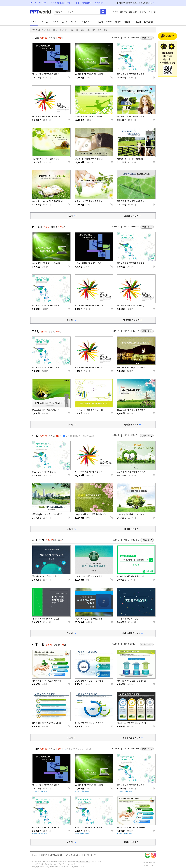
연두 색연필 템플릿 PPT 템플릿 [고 (89, 306)
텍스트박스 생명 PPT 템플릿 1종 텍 (131, 723)
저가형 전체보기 (131, 425)
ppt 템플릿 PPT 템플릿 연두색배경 (89, 74)
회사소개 (35, 855)
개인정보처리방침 (56, 855)
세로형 (127, 22)
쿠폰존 (109, 22)
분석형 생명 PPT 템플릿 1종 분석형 (89, 723)
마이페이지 (133, 12)
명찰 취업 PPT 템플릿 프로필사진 (88, 576)
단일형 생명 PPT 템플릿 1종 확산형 (89, 681)
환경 (100, 30)
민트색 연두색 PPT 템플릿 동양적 (131, 74)
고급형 (65, 22)
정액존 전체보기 (131, 842)
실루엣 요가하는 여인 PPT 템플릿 (88, 116)
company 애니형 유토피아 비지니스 (132, 514)
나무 (94, 30)
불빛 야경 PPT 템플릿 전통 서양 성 (131, 368)
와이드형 (137, 22)
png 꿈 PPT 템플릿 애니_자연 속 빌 (132, 472)
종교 (106, 30)
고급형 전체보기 (131, 216)
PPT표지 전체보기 (131, 320)
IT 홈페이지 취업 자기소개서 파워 (131, 576)
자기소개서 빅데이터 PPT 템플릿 (45, 619)
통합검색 (34, 22)
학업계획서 (64, 30)
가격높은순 (135, 37)
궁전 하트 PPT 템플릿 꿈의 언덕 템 (89, 410)
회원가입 (124, 12)
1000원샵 (148, 22)
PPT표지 (45, 22)
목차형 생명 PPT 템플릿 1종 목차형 (46, 723)
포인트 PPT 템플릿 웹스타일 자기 (88, 619)
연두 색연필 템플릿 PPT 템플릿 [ (130, 306)
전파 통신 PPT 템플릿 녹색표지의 (131, 201)
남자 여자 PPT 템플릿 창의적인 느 (46, 576)
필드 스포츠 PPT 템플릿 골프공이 (46, 410)
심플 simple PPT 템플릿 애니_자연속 (47, 514)
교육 (82, 30)
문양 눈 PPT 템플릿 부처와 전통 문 (89, 159)
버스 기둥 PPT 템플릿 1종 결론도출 (131, 681)
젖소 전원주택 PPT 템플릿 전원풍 (131, 116)
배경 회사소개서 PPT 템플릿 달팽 (46, 159)
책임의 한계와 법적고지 (73, 855)
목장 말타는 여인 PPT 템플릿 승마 (131, 159)
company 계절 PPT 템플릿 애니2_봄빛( (91, 514)
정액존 (118, 22)
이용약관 (44, 855)
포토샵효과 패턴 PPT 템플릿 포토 (131, 619)
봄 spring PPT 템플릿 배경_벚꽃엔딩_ (133, 410)
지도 (88, 30)
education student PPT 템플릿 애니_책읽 (50, 201)
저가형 (56, 22)
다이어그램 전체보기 (131, 738)
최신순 (127, 37)
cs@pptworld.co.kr (78, 867)
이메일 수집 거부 (90, 855)
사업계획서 (46, 30)
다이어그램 (98, 22)
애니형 (74, 22)
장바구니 (143, 12)
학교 (72, 30)
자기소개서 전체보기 (131, 633)
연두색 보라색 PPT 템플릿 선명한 (46, 74)
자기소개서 (85, 22)
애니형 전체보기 (131, 529)
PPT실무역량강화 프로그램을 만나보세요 (135, 3)
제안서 (55, 30)
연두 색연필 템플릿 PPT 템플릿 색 (46, 116)
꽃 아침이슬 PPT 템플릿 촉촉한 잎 (88, 201)
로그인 (115, 12)
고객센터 (152, 12)
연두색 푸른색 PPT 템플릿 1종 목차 (46, 681)
